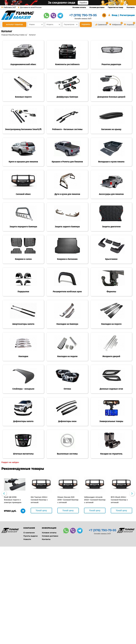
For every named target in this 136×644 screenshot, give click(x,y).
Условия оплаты (79, 7)
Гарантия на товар (115, 7)
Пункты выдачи (30, 633)
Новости (27, 637)
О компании (29, 630)
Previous (4, 591)
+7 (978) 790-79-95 (83, 15)
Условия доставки (97, 7)
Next (132, 591)
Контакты (131, 7)
